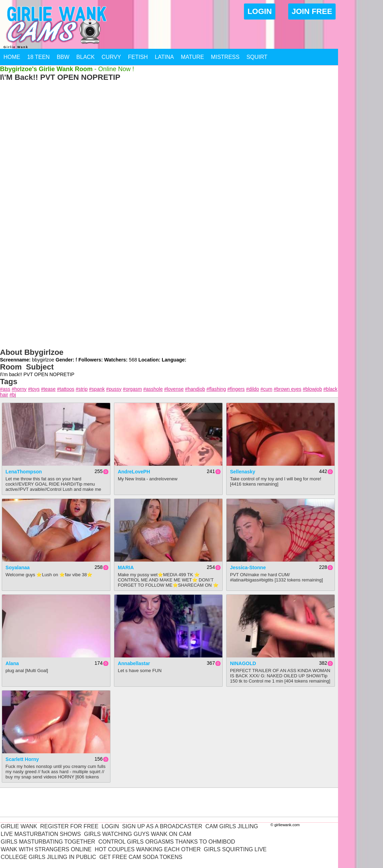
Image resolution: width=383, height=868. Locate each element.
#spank (97, 389)
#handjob (195, 389)
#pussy (114, 389)
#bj (13, 395)
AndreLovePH (134, 472)
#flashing (216, 389)
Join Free (312, 11)
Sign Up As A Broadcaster (162, 826)
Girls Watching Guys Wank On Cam (138, 834)
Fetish (138, 57)
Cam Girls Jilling (232, 826)
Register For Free (69, 826)
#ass (5, 389)
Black (85, 57)
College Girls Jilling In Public (48, 857)
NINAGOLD (243, 663)
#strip (82, 389)
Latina (164, 57)
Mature (192, 57)
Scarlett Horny (22, 759)
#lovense (174, 389)
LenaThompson (24, 472)
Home (12, 57)
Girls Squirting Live (235, 849)
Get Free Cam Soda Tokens (141, 857)
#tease (48, 389)
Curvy (112, 57)
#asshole (153, 389)
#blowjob (312, 389)
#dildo (252, 389)
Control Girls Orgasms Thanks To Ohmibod (167, 842)
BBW (63, 57)
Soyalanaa (18, 568)
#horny (19, 389)
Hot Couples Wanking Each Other (148, 849)
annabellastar (134, 663)
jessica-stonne (248, 568)
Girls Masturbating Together (48, 842)
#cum (266, 389)
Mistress (225, 57)
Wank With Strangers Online (46, 849)
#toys (34, 389)
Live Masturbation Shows (41, 834)
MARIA (126, 568)
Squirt (257, 57)
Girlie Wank (19, 826)
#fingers (236, 389)
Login (260, 11)
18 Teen (39, 57)
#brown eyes (287, 389)
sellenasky (243, 472)
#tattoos (66, 389)
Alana (12, 663)
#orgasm (132, 389)
